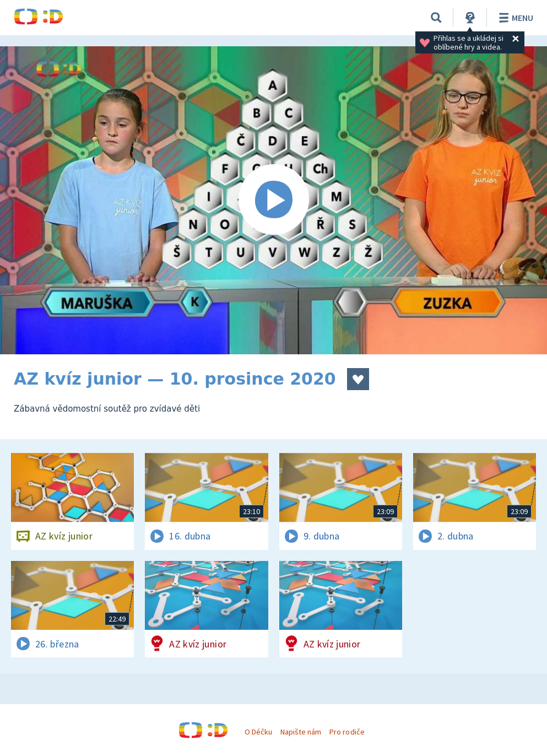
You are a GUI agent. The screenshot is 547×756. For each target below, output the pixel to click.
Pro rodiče (347, 732)
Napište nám (301, 732)
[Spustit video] (273, 200)
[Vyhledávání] (436, 18)
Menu (514, 18)
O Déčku (258, 732)
